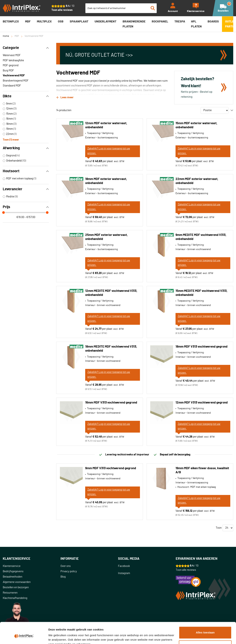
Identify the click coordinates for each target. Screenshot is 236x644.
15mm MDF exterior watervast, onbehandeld (196, 125)
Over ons (66, 566)
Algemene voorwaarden (17, 582)
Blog (63, 577)
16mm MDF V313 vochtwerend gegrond (111, 402)
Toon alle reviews (62, 10)
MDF (17, 36)
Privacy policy (69, 571)
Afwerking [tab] (26, 148)
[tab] (32, 559)
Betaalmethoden (13, 577)
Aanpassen (205, 629)
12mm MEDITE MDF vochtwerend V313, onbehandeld (111, 293)
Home (6, 36)
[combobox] (121, 8)
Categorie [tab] (26, 48)
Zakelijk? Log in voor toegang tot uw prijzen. (109, 151)
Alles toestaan (205, 615)
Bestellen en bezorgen (16, 587)
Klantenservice (12, 566)
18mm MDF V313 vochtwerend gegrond (202, 347)
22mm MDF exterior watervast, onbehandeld (197, 181)
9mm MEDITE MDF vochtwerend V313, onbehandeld (201, 237)
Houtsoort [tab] (26, 171)
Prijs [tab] (26, 207)
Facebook (124, 566)
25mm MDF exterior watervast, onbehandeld (106, 237)
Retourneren (10, 593)
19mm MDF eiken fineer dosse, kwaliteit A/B (202, 470)
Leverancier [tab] (26, 189)
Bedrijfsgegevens (13, 571)
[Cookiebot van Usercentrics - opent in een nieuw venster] (24, 637)
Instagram (124, 573)
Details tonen (57, 637)
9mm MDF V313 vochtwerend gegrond (111, 468)
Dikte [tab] (26, 96)
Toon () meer (11, 139)
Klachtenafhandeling (15, 598)
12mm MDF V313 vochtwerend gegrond (202, 402)
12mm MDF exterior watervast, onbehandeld (106, 125)
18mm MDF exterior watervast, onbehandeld (106, 181)
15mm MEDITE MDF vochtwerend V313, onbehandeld (202, 293)
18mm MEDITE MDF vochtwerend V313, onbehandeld (111, 349)
